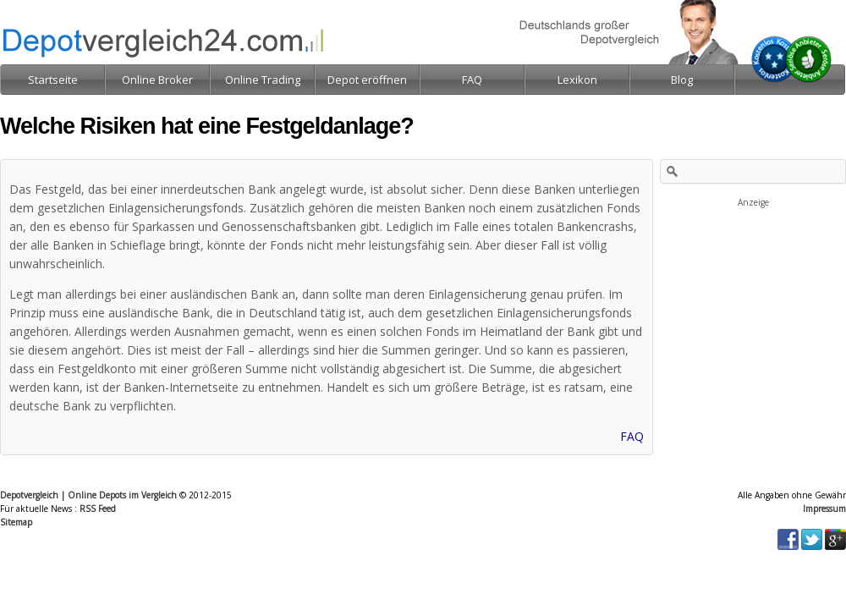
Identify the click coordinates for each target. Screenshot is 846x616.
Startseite (53, 80)
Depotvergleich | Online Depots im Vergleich (88, 495)
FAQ (632, 436)
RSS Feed (98, 509)
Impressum (824, 509)
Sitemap (16, 522)
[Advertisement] (753, 294)
